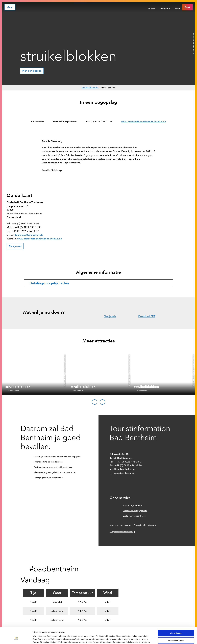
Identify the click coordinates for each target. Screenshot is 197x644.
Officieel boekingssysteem (135, 511)
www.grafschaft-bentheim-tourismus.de (144, 122)
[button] (187, 7)
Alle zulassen (176, 619)
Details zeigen (134, 639)
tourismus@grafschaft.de (29, 235)
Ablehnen (176, 634)
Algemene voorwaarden (121, 525)
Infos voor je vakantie (133, 505)
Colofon (152, 525)
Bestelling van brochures (134, 516)
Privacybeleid (140, 525)
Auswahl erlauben (176, 626)
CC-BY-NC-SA (65, 380)
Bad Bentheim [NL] (90, 88)
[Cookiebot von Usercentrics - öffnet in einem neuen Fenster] (16, 639)
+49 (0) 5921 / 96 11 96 (99, 122)
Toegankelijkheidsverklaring (122, 532)
